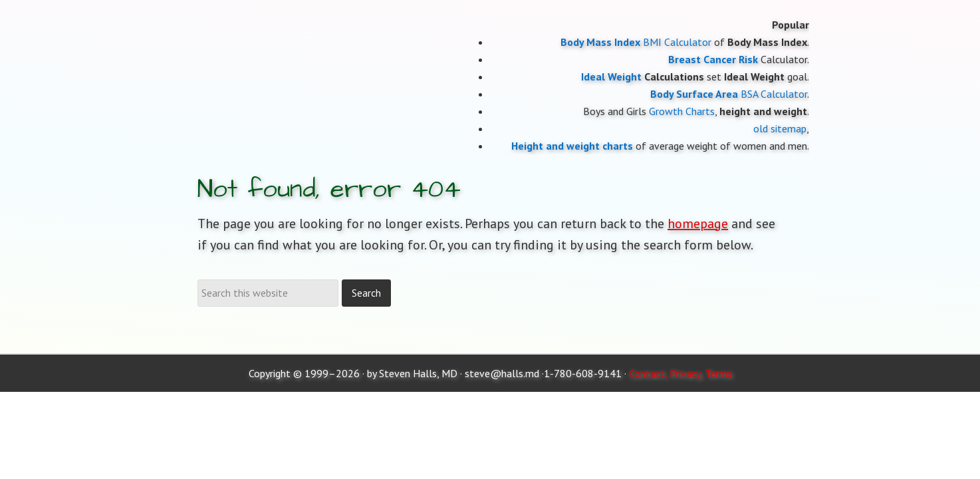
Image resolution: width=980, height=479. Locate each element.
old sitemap (780, 128)
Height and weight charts (572, 146)
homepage (698, 224)
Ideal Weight (611, 77)
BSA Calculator (774, 94)
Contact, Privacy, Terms (680, 373)
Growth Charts (682, 111)
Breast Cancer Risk (713, 59)
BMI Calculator (677, 42)
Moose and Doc (304, 0)
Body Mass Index (600, 42)
